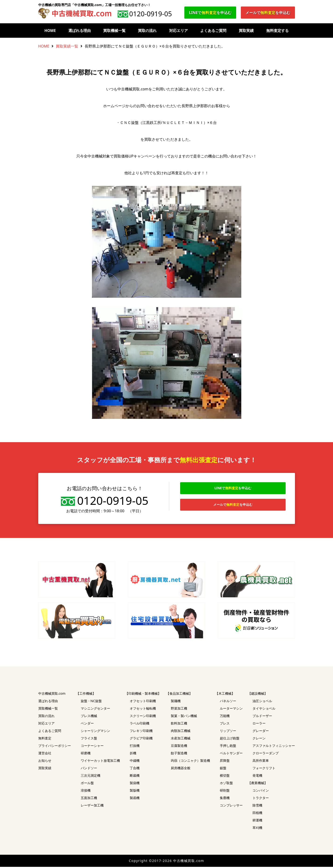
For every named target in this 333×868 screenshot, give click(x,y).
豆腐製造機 (179, 747)
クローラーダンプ (266, 754)
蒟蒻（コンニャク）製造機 (190, 762)
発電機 (257, 777)
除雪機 (257, 806)
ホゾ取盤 (226, 784)
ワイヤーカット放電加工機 (100, 762)
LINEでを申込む (210, 13)
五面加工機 (89, 799)
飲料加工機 (179, 724)
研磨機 (86, 754)
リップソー (228, 732)
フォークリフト (264, 769)
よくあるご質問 (213, 31)
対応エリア (179, 31)
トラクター (261, 799)
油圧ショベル (262, 702)
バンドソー (89, 769)
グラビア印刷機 (141, 739)
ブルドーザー (262, 717)
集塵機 (225, 799)
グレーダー (261, 732)
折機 (133, 754)
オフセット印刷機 (143, 702)
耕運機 (257, 821)
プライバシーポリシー (55, 747)
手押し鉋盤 (228, 747)
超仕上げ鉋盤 (230, 739)
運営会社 (45, 754)
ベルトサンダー (231, 754)
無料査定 (45, 739)
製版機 (135, 791)
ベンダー (87, 724)
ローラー (259, 724)
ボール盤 (87, 784)
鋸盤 (223, 769)
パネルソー (228, 702)
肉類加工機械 (181, 732)
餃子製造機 (179, 754)
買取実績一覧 (67, 46)
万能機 (225, 717)
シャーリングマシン (95, 732)
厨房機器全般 (181, 769)
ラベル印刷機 (140, 724)
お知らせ (45, 762)
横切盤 (225, 777)
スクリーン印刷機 (143, 717)
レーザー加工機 (92, 806)
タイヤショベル (264, 709)
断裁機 (135, 777)
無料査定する (277, 31)
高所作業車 (261, 762)
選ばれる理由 (80, 31)
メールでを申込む (268, 13)
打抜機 (135, 747)
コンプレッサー (231, 806)
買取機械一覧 (114, 31)
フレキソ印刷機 (141, 732)
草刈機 (257, 829)
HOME (50, 31)
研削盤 (225, 791)
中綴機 (135, 762)
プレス (225, 724)
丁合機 (135, 769)
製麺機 (176, 702)
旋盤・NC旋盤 (91, 702)
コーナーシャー (92, 747)
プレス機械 (89, 717)
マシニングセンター (95, 709)
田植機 (257, 814)
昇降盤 (225, 762)
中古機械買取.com (52, 695)
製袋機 (135, 784)
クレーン (259, 739)
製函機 (135, 799)
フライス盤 (89, 739)
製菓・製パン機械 (184, 717)
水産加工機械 (181, 739)
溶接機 (86, 791)
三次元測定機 (91, 777)
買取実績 (246, 31)
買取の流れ (147, 31)
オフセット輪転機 (143, 709)
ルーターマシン (231, 709)
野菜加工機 (179, 709)
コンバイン (261, 791)
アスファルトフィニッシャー (274, 747)
